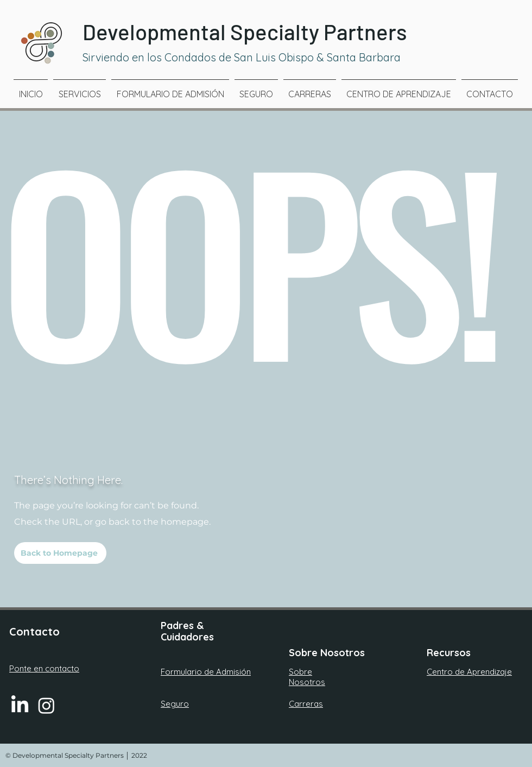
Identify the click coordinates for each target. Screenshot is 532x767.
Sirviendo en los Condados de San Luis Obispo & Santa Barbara (243, 57)
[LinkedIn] (20, 705)
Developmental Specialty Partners (245, 32)
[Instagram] (46, 705)
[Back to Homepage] (60, 553)
